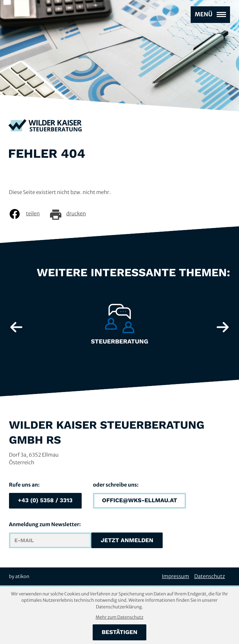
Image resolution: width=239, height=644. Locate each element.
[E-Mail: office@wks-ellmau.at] (139, 501)
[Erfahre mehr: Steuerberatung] (119, 327)
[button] (45, 501)
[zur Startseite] (45, 126)
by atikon (19, 576)
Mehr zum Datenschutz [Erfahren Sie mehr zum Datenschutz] (119, 617)
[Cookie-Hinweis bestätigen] (119, 632)
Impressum (176, 577)
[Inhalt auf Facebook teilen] (29, 214)
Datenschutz (210, 577)
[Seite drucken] (72, 214)
